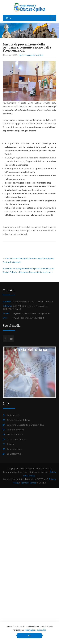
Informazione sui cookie (35, 630)
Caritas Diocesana (15, 430)
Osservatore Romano (17, 439)
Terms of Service (28, 483)
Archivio (40, 55)
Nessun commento (27, 55)
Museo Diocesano (15, 435)
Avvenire (11, 444)
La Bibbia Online (15, 454)
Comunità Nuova (15, 449)
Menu (9, 18)
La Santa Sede (14, 415)
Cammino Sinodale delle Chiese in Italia (26, 425)
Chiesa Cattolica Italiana (18, 420)
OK (29, 636)
